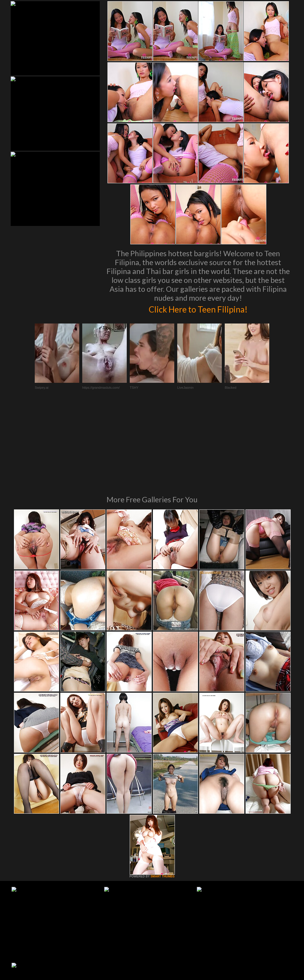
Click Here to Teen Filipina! (198, 308)
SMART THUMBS (163, 795)
